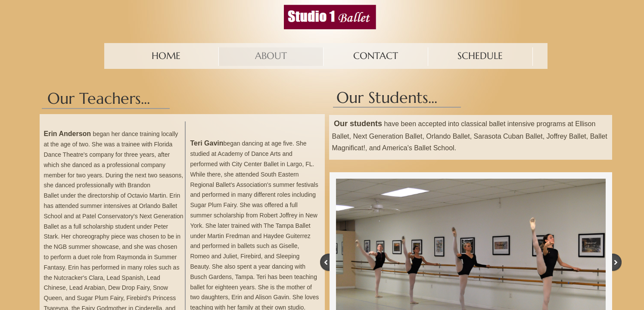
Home (166, 56)
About (271, 56)
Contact (376, 56)
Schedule (480, 56)
